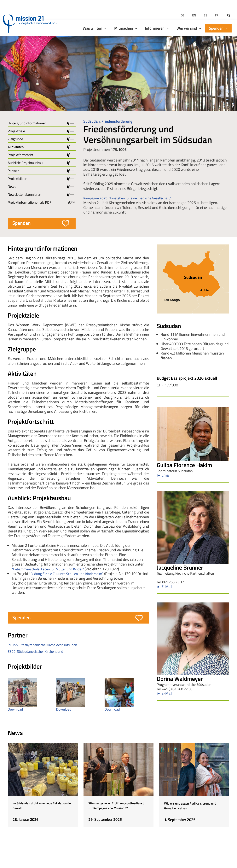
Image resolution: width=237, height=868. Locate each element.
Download (16, 711)
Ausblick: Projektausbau (25, 163)
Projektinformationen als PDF (29, 202)
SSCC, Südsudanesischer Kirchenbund (38, 654)
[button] (229, 7)
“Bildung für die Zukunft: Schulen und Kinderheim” (70, 575)
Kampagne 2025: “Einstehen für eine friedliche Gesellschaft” (132, 198)
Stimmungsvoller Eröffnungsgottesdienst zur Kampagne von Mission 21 (113, 812)
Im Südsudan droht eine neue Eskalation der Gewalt (39, 810)
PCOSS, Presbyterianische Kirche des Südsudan (46, 647)
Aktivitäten (16, 147)
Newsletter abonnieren (24, 195)
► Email (164, 477)
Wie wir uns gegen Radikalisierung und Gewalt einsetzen (189, 812)
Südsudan (92, 121)
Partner (13, 171)
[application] (104, 19)
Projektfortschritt (20, 155)
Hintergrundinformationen (27, 123)
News (12, 187)
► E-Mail (165, 589)
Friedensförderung (117, 121)
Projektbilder (17, 179)
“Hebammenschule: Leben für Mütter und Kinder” (52, 570)
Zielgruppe (15, 139)
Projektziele (16, 131)
